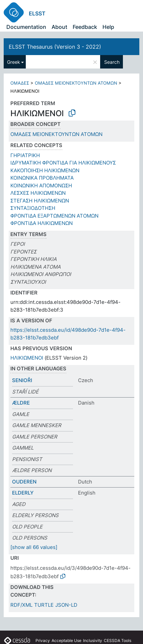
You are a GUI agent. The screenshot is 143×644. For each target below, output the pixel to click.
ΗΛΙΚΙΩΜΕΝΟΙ (27, 358)
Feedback (85, 27)
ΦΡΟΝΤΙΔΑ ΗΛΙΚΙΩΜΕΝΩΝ (42, 223)
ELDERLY (23, 493)
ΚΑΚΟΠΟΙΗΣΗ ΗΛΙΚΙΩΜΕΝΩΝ (45, 170)
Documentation (26, 27)
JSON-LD (66, 605)
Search (112, 62)
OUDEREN (24, 482)
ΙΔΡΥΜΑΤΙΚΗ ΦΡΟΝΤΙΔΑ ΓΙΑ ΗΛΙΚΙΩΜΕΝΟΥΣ (63, 163)
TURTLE (44, 605)
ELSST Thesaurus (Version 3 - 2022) (55, 47)
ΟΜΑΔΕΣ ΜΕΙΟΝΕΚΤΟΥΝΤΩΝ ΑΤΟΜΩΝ (76, 83)
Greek (14, 62)
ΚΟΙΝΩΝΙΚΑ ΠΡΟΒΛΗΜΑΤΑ (42, 178)
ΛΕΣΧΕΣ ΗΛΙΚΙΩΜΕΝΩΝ (38, 193)
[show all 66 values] (34, 547)
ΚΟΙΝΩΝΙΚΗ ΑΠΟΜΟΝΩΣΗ (41, 186)
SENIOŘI (22, 380)
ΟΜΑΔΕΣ (20, 83)
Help (108, 27)
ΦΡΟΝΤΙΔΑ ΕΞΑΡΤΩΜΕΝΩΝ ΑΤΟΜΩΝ (54, 216)
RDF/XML (21, 605)
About (59, 27)
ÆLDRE (21, 403)
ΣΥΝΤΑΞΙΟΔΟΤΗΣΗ (33, 208)
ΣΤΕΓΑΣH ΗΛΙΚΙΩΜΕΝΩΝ (40, 201)
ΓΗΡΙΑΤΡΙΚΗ (25, 155)
